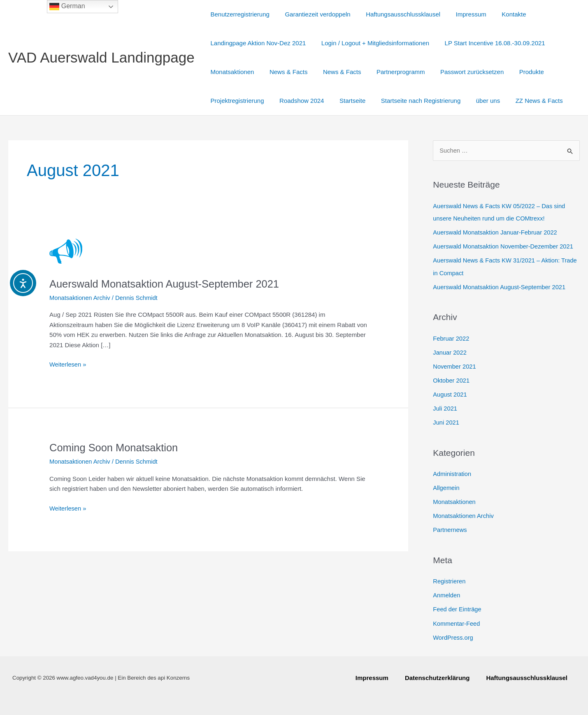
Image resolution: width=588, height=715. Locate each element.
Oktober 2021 (452, 379)
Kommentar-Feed (457, 621)
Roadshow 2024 (297, 101)
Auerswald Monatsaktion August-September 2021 (167, 284)
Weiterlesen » (68, 364)
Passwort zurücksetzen (458, 72)
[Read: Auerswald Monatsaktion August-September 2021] (66, 251)
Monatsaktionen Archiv (80, 298)
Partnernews (450, 528)
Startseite (345, 101)
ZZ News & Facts (522, 101)
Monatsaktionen (231, 72)
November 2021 (455, 365)
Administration (452, 472)
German (67, 7)
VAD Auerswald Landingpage (101, 57)
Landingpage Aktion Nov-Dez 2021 (257, 43)
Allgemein (446, 486)
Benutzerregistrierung (238, 14)
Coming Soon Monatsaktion (115, 448)
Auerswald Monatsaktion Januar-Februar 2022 (496, 232)
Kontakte (500, 14)
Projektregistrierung (236, 101)
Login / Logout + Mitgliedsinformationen (371, 43)
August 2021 (450, 393)
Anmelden (447, 593)
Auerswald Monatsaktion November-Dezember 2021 (505, 246)
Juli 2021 (445, 407)
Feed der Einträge (458, 607)
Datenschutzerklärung (437, 678)
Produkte (514, 72)
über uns (474, 101)
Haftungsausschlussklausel (395, 14)
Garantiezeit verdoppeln (313, 14)
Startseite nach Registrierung (410, 101)
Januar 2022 (450, 352)
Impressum (460, 14)
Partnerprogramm (390, 72)
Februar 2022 (451, 338)
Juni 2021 (446, 421)
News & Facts (284, 72)
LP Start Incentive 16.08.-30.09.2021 (487, 43)
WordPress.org (453, 634)
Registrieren (450, 579)
